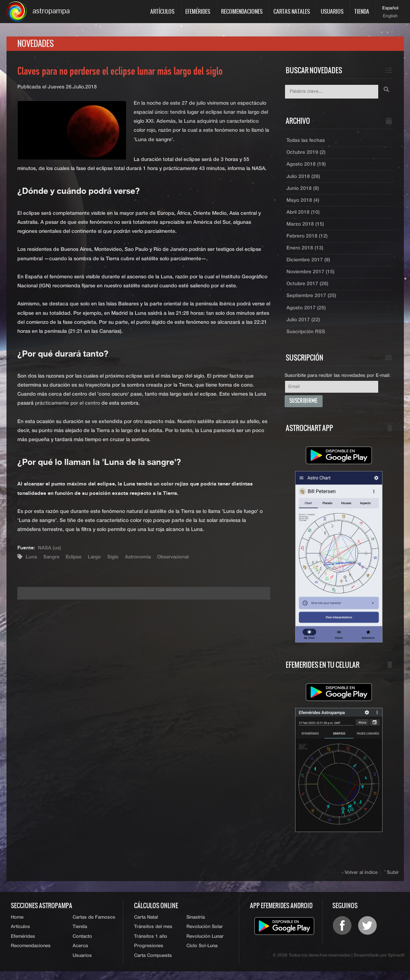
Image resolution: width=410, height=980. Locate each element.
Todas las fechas (306, 142)
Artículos (162, 11)
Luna (31, 558)
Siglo (116, 558)
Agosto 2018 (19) (306, 166)
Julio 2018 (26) (303, 179)
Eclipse (75, 558)
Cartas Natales (292, 11)
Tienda (362, 11)
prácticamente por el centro (68, 404)
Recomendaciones (242, 11)
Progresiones (149, 955)
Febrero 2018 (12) (307, 240)
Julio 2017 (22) (303, 326)
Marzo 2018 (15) (305, 228)
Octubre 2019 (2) (306, 154)
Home (17, 925)
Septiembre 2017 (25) (312, 301)
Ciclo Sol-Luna (202, 955)
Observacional (178, 558)
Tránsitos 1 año (151, 944)
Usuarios (332, 11)
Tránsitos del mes (153, 935)
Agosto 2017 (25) (306, 314)
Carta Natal (146, 925)
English (390, 16)
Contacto (82, 944)
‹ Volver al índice (361, 879)
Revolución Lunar (205, 944)
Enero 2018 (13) (305, 252)
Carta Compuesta (153, 964)
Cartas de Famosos (94, 925)
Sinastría (196, 925)
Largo (97, 558)
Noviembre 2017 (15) (311, 277)
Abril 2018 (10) (303, 215)
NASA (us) (49, 549)
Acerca (80, 955)
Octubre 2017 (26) (308, 289)
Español (390, 8)
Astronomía (141, 558)
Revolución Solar (205, 935)
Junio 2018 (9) (303, 191)
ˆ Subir (392, 879)
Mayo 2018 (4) (303, 203)
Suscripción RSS (306, 338)
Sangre (52, 558)
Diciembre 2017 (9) (308, 265)
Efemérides (198, 11)
